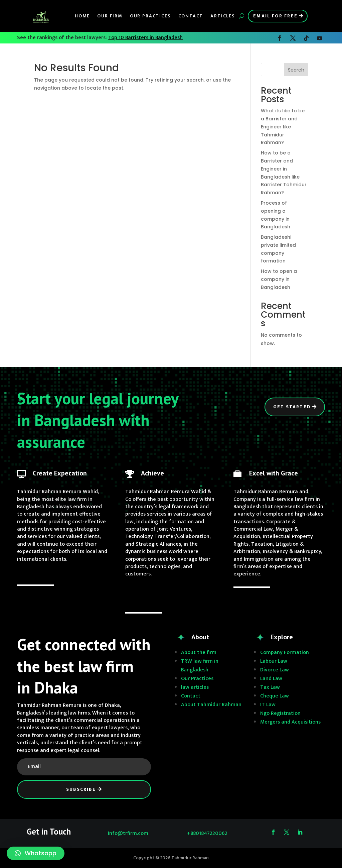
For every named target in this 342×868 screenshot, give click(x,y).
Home (82, 16)
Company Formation (285, 653)
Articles (223, 16)
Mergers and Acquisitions (290, 722)
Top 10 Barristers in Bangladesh (145, 38)
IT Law (268, 705)
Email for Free (275, 16)
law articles (195, 687)
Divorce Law (275, 670)
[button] (36, 853)
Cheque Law (275, 696)
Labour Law (274, 661)
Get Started (292, 407)
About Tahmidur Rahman (211, 705)
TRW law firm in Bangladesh (200, 666)
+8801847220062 (207, 833)
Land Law (271, 679)
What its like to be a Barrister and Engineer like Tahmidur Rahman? (283, 127)
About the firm (199, 653)
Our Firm (110, 16)
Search (296, 70)
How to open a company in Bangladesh (279, 279)
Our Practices (150, 16)
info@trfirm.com (128, 833)
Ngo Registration (280, 713)
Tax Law (270, 687)
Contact (191, 16)
